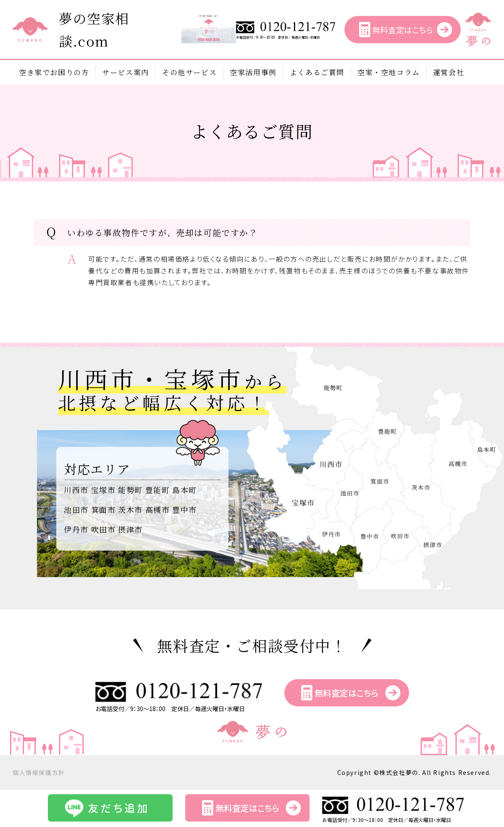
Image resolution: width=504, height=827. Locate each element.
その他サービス (189, 72)
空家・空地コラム (389, 72)
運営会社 (449, 72)
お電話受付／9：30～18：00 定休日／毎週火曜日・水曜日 (286, 35)
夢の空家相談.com (94, 29)
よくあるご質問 (317, 72)
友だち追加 (119, 808)
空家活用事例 (253, 72)
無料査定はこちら (402, 30)
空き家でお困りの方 (54, 72)
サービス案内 (126, 72)
